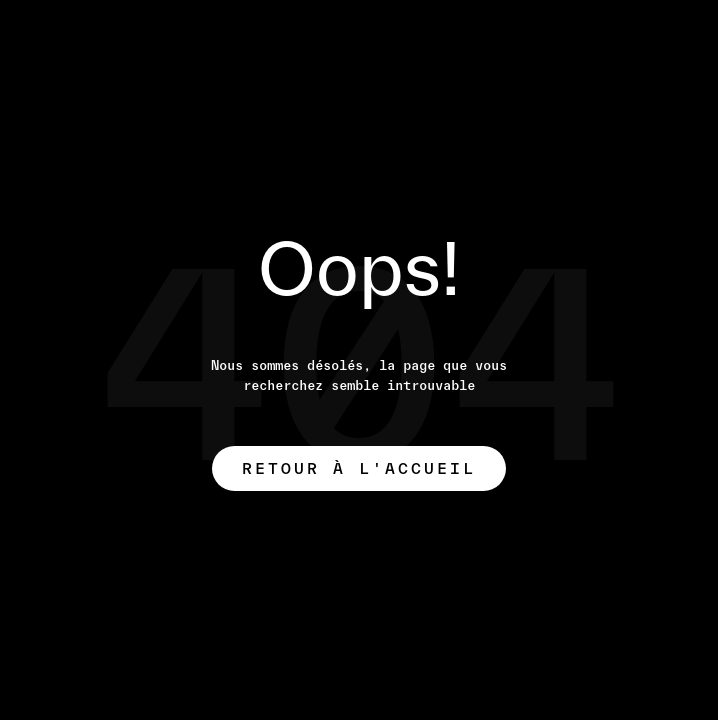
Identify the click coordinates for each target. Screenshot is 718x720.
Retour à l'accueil (359, 468)
